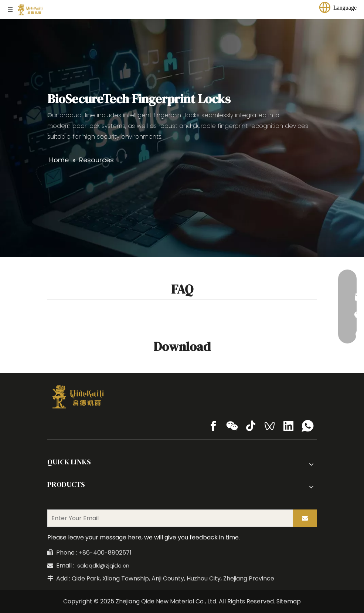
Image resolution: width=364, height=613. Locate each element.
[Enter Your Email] (169, 518)
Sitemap (289, 601)
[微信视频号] (270, 426)
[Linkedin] (289, 426)
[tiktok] (251, 426)
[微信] (232, 426)
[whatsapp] (307, 426)
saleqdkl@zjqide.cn (103, 565)
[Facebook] (213, 426)
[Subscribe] (305, 518)
